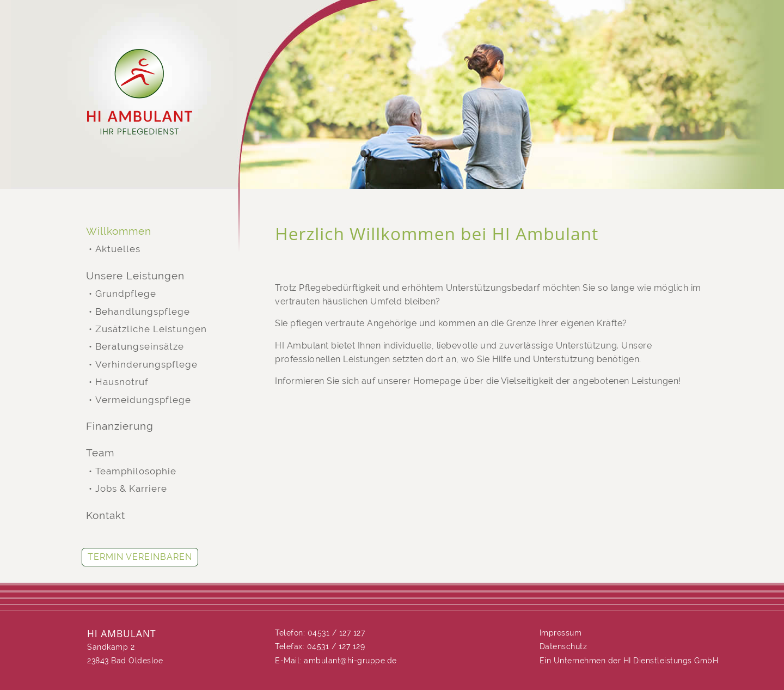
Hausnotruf (122, 382)
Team (100, 453)
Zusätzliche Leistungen (151, 329)
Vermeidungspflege (143, 400)
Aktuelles (118, 249)
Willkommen (119, 231)
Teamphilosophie (136, 471)
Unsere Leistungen (135, 276)
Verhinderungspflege (146, 365)
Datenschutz (563, 646)
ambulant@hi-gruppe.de (350, 661)
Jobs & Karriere (131, 489)
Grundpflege (126, 294)
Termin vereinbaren (140, 557)
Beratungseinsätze (140, 347)
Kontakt (106, 515)
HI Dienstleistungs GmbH (671, 661)
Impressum (561, 633)
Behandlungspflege (143, 312)
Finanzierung (120, 426)
